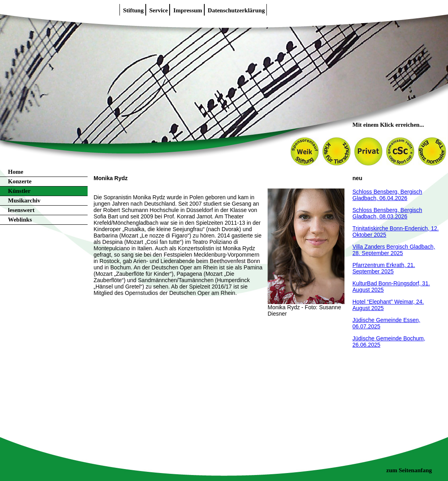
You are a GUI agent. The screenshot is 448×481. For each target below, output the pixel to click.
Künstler (19, 191)
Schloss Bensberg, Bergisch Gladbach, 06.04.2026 (387, 195)
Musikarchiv (24, 200)
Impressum (188, 10)
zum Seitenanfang (409, 470)
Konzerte (20, 181)
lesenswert (21, 210)
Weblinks (20, 220)
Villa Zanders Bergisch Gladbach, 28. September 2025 (394, 250)
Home (16, 172)
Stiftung (133, 10)
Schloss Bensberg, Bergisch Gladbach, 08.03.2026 (387, 213)
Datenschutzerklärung (236, 10)
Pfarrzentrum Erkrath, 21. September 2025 (384, 268)
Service (159, 10)
